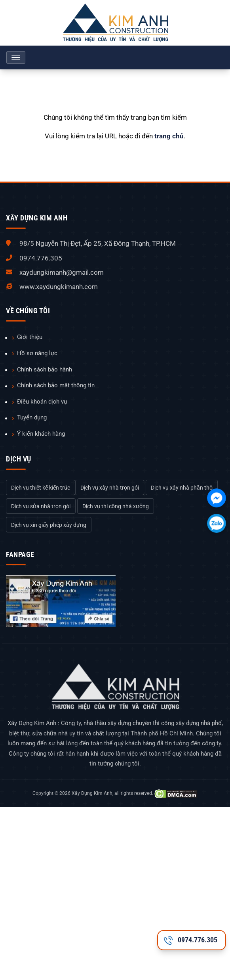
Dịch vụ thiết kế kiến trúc (41, 488)
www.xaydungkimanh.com (59, 287)
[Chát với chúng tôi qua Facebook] (217, 498)
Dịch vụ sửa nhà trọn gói (41, 506)
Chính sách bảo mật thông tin (56, 385)
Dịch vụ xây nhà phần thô (182, 488)
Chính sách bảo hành (45, 369)
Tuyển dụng (32, 417)
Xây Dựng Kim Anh (92, 793)
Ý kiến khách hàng (41, 434)
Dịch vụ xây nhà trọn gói (110, 488)
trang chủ (169, 136)
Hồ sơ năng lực (37, 353)
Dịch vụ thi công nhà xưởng (116, 506)
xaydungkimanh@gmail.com (62, 272)
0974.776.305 (41, 258)
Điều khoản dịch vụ (42, 402)
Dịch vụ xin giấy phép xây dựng (49, 525)
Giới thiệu (30, 337)
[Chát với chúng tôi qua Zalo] (217, 523)
